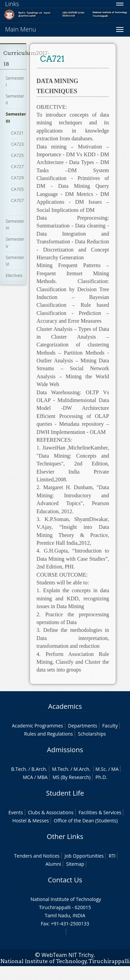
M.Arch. (82, 769)
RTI (112, 856)
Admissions (65, 750)
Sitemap (75, 864)
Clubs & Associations (51, 812)
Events (16, 812)
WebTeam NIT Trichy (68, 955)
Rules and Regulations (49, 734)
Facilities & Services (100, 812)
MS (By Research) (72, 777)
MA (115, 769)
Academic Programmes (38, 726)
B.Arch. (39, 769)
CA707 (18, 200)
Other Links (65, 836)
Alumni (53, 864)
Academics (65, 706)
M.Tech (60, 769)
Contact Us (65, 880)
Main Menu (21, 29)
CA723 (18, 144)
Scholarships (92, 734)
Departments (82, 726)
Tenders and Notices (37, 856)
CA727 (18, 166)
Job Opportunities (84, 856)
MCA (28, 777)
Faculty (110, 726)
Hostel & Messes (31, 821)
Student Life (65, 793)
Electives (14, 275)
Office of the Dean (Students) (86, 821)
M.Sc (101, 769)
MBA (43, 777)
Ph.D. (101, 777)
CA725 (18, 155)
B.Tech (19, 769)
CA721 (18, 133)
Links (12, 4)
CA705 (18, 189)
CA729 (18, 178)
